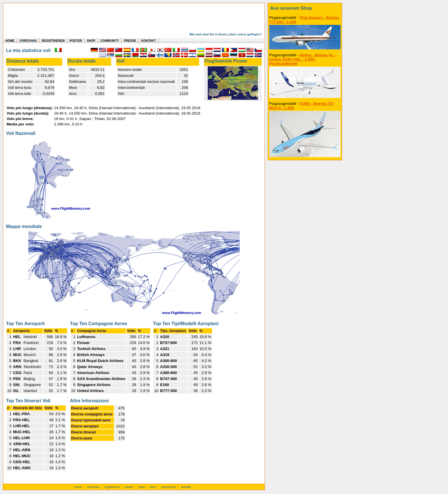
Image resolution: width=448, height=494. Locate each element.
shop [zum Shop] (142, 487)
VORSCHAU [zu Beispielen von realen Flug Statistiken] (28, 41)
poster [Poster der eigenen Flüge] (129, 487)
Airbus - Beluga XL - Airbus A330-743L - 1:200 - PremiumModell (302, 59)
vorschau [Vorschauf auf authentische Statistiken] (93, 487)
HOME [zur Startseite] (10, 41)
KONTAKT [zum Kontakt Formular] (148, 41)
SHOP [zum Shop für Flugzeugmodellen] (91, 41)
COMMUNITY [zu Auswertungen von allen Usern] (110, 41)
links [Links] (153, 487)
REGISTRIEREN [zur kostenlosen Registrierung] (53, 41)
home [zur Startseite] (78, 487)
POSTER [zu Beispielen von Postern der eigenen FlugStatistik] (76, 41)
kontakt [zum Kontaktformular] (186, 487)
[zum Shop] (305, 8)
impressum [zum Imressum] (169, 487)
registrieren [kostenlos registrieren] (112, 487)
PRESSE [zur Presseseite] (130, 41)
